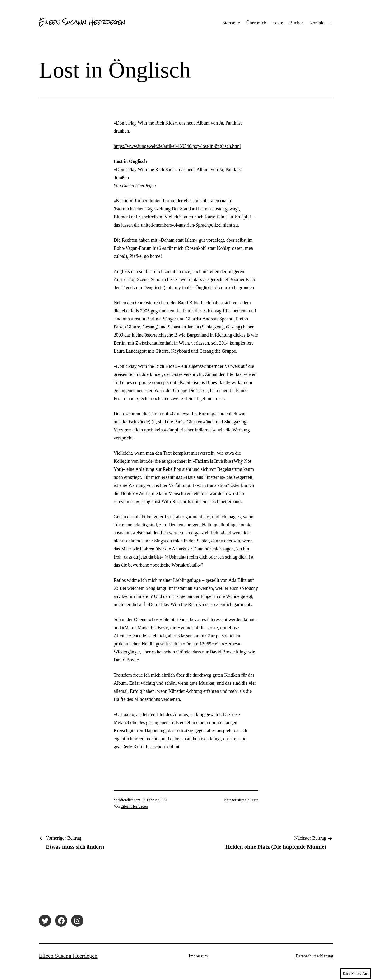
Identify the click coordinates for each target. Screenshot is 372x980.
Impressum (198, 956)
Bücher (296, 23)
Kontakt (317, 23)
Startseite (231, 23)
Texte (278, 23)
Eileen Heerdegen (134, 806)
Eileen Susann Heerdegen (82, 22)
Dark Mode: (356, 974)
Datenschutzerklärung (314, 956)
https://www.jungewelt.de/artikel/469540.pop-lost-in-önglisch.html (177, 146)
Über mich (256, 23)
